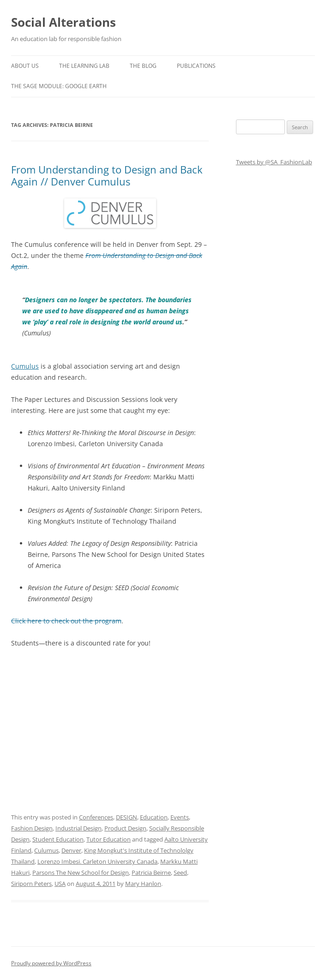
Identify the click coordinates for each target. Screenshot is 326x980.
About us (25, 66)
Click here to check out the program (66, 621)
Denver (71, 850)
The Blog (143, 66)
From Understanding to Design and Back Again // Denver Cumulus (107, 175)
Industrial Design (78, 828)
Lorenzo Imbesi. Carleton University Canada (97, 861)
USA (60, 884)
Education (154, 817)
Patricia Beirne (151, 872)
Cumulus (25, 366)
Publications (196, 66)
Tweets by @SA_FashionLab (274, 162)
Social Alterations (63, 22)
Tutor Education (109, 839)
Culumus (46, 850)
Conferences (96, 817)
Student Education (58, 839)
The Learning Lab (84, 66)
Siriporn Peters (31, 884)
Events (180, 817)
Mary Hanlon (143, 884)
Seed (180, 872)
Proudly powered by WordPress (51, 963)
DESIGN (127, 817)
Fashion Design (32, 828)
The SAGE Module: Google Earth (59, 86)
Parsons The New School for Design (81, 872)
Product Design (125, 828)
